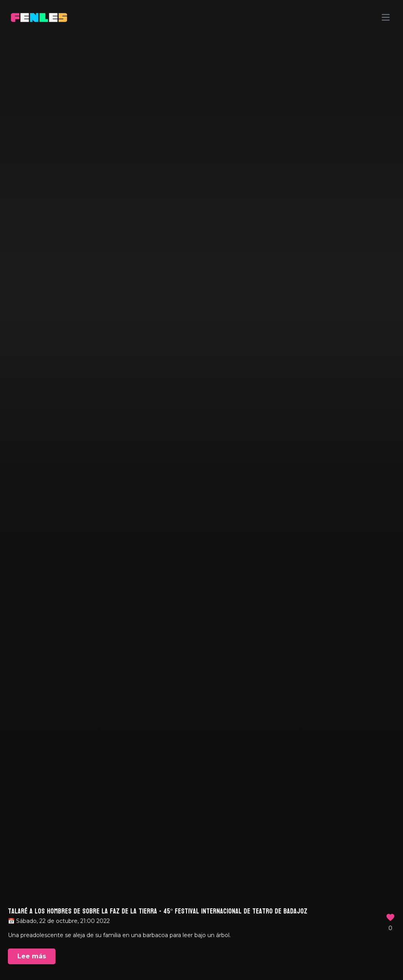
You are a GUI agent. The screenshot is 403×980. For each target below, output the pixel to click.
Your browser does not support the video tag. (201, 490)
